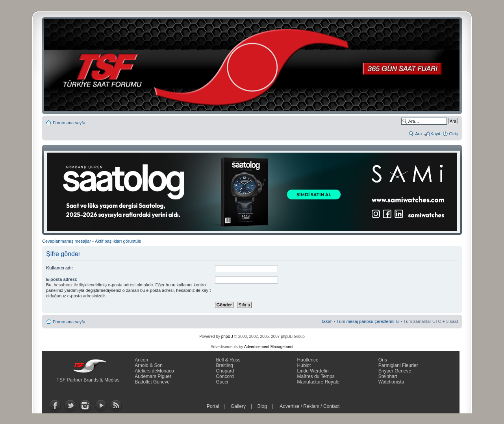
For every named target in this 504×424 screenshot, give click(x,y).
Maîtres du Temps (316, 376)
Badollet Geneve (152, 382)
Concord (225, 376)
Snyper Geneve (395, 371)
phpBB (227, 336)
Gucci (222, 382)
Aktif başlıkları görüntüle (118, 241)
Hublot (304, 365)
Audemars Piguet (153, 376)
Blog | (267, 406)
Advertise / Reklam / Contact (310, 406)
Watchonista (391, 382)
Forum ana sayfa (69, 123)
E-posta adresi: (62, 279)
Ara (418, 134)
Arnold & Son (149, 365)
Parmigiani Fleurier (398, 365)
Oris (383, 360)
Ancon (141, 360)
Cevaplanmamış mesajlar (67, 241)
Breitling (224, 365)
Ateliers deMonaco (154, 371)
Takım (327, 321)
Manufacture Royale (318, 382)
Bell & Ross (228, 360)
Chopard (225, 371)
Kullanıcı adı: (59, 268)
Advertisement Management (269, 347)
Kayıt (435, 134)
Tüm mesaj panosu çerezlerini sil (368, 321)
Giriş (453, 134)
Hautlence (308, 360)
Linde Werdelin (313, 371)
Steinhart (388, 376)
